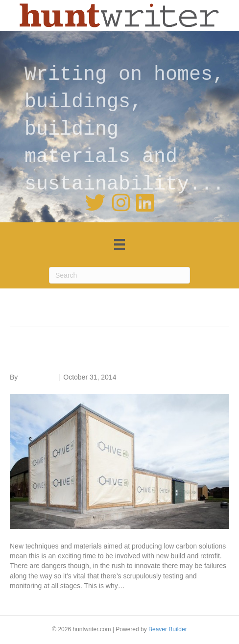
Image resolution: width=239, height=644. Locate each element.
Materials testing (63, 357)
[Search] (119, 275)
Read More (27, 600)
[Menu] (119, 244)
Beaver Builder (168, 629)
